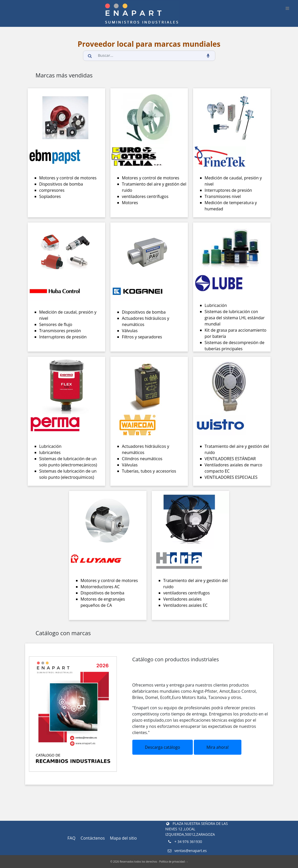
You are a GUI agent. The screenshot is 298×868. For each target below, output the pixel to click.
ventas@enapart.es (187, 851)
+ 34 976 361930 (184, 842)
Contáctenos (93, 838)
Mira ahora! (218, 747)
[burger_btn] (287, 8)
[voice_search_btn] (208, 56)
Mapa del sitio (123, 838)
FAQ (71, 838)
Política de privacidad (172, 862)
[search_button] (90, 56)
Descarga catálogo (163, 747)
